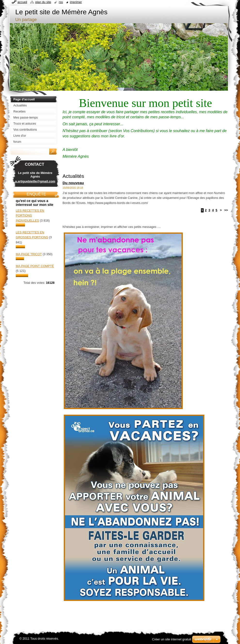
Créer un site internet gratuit (172, 639)
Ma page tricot (29, 254)
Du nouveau (73, 183)
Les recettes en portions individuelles (30, 216)
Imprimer (76, 2)
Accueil (22, 2)
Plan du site (43, 2)
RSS (61, 2)
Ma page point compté (35, 266)
